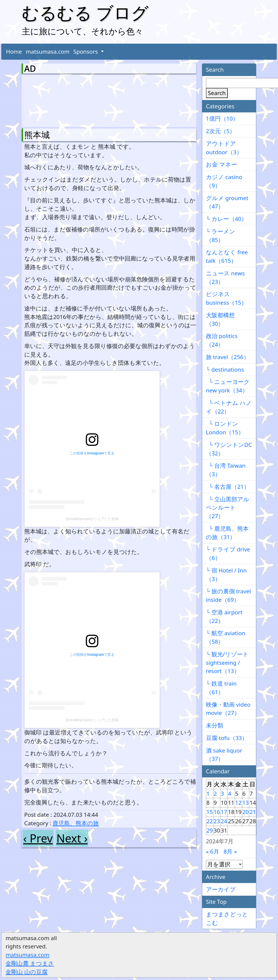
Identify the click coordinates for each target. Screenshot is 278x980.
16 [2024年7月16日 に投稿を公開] (217, 812)
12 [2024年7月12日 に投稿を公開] (238, 803)
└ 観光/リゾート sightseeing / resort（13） (227, 663)
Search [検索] (217, 93)
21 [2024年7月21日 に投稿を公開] (253, 812)
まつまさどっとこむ (227, 918)
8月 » (230, 851)
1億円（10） (222, 118)
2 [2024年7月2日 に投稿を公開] (215, 794)
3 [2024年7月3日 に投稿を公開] (222, 794)
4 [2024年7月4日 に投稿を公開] (230, 794)
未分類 (215, 725)
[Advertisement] (51, 100)
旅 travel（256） (228, 357)
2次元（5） (221, 131)
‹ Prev (38, 838)
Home (14, 52)
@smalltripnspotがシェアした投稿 (92, 519)
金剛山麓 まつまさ (30, 963)
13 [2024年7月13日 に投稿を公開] (246, 803)
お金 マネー (221, 164)
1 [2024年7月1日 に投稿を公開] (208, 794)
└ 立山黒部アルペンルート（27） (228, 508)
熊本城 (37, 135)
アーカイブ (221, 889)
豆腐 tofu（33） (227, 738)
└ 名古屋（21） (228, 487)
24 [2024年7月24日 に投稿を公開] (224, 821)
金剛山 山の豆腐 (27, 972)
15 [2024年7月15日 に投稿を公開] (210, 812)
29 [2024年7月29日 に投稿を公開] (210, 830)
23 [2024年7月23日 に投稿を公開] (217, 821)
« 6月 (213, 851)
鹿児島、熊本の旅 (76, 823)
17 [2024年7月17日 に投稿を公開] (224, 812)
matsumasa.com (48, 52)
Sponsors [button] (86, 52)
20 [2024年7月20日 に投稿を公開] (246, 812)
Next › (72, 838)
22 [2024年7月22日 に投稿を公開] (210, 821)
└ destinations (225, 370)
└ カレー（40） (227, 219)
